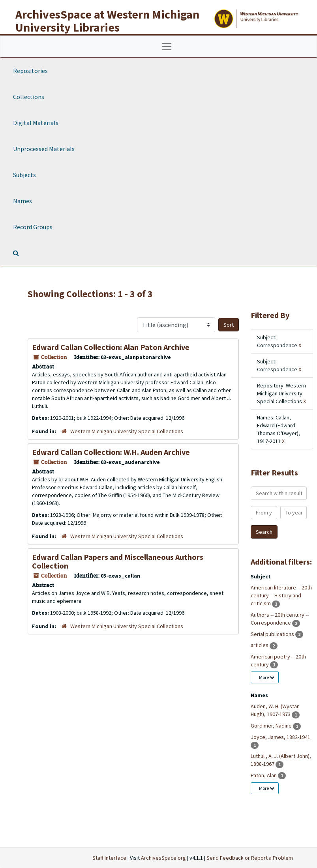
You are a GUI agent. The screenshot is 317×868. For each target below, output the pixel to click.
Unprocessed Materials (44, 149)
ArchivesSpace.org (163, 858)
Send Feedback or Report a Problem (250, 858)
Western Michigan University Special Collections (127, 431)
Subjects (24, 175)
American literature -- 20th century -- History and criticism (281, 595)
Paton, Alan (264, 775)
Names (23, 201)
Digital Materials (36, 123)
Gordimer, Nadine (272, 726)
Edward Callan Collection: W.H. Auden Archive (111, 452)
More (267, 677)
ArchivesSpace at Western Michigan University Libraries (107, 21)
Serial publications (273, 634)
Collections (29, 97)
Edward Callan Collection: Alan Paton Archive (111, 347)
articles (260, 645)
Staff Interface (109, 858)
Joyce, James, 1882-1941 (280, 737)
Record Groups (33, 227)
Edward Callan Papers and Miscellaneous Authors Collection (118, 561)
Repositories (30, 71)
